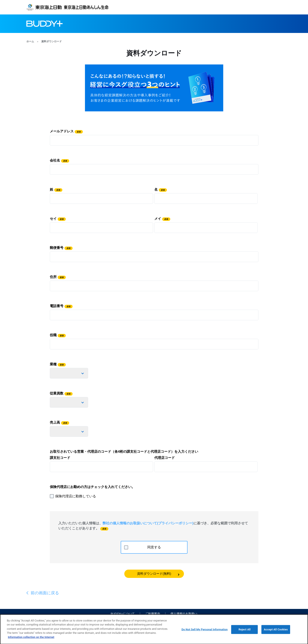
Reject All (245, 631)
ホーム (30, 41)
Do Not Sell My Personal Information (205, 631)
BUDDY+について (123, 614)
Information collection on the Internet (31, 639)
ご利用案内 (153, 614)
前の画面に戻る (45, 593)
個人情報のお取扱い (184, 614)
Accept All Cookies (276, 631)
